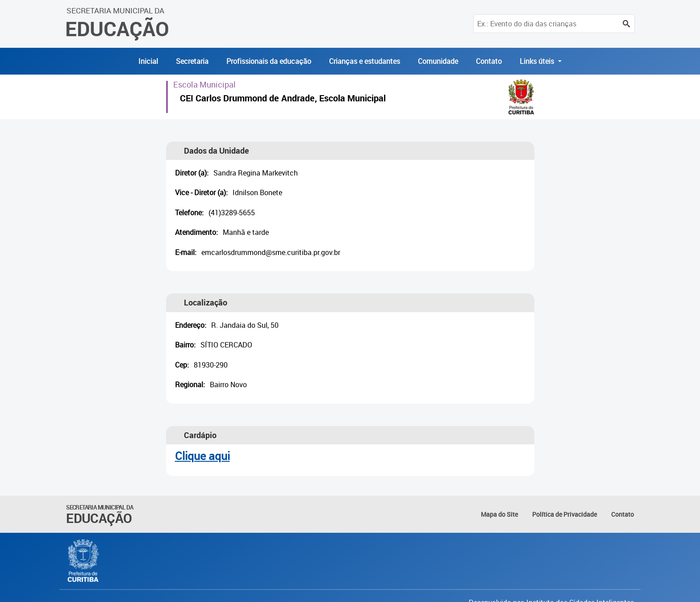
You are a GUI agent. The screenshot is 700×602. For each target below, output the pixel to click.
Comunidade (438, 61)
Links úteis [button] (538, 61)
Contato (489, 61)
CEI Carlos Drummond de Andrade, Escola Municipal (283, 99)
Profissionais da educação (269, 61)
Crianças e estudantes (365, 61)
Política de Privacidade (565, 514)
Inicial (148, 61)
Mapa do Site (499, 514)
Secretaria (192, 61)
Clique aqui (202, 456)
